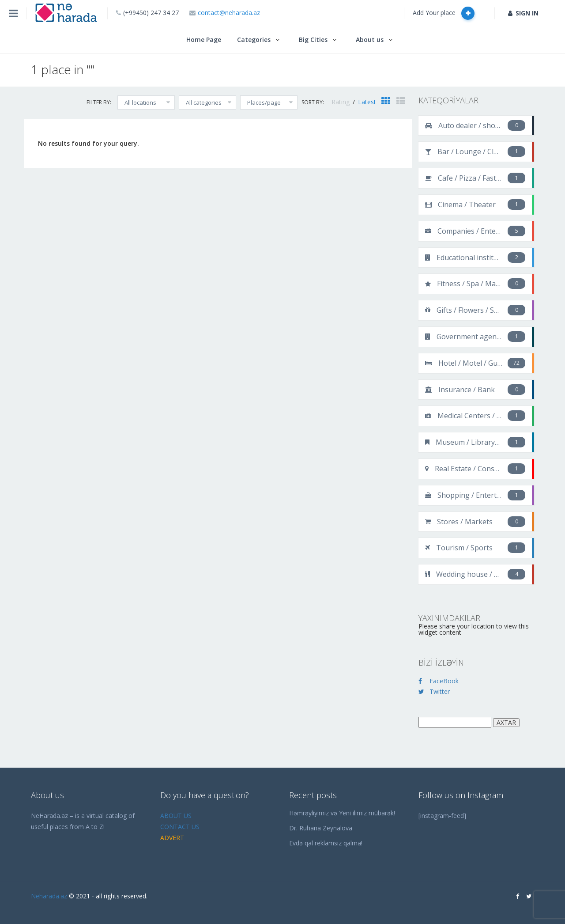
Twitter (434, 691)
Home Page (204, 40)
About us (370, 40)
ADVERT (172, 838)
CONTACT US (180, 827)
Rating (341, 102)
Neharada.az (49, 896)
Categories (254, 40)
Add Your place (444, 13)
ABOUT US (176, 816)
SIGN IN (523, 13)
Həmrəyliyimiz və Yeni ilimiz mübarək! (342, 813)
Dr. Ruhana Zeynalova (321, 828)
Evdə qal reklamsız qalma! (326, 843)
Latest (367, 102)
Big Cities (313, 40)
